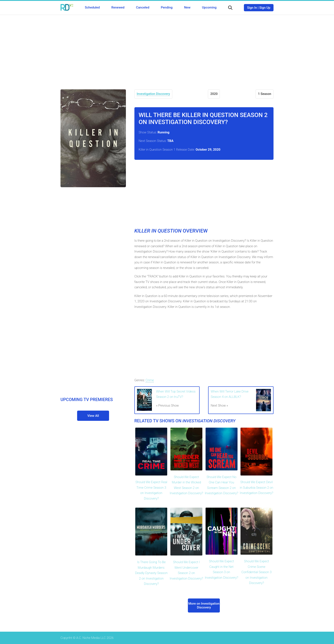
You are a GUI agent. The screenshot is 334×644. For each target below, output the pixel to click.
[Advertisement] (167, 49)
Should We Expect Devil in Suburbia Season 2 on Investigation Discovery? (257, 488)
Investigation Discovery (153, 94)
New (187, 7)
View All (93, 416)
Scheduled (92, 7)
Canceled (143, 7)
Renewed (118, 7)
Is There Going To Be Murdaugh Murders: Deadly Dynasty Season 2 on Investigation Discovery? (151, 573)
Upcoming (209, 7)
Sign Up (265, 8)
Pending (167, 7)
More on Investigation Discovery (204, 605)
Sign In (252, 8)
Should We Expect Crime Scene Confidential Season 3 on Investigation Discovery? (256, 572)
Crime (150, 380)
